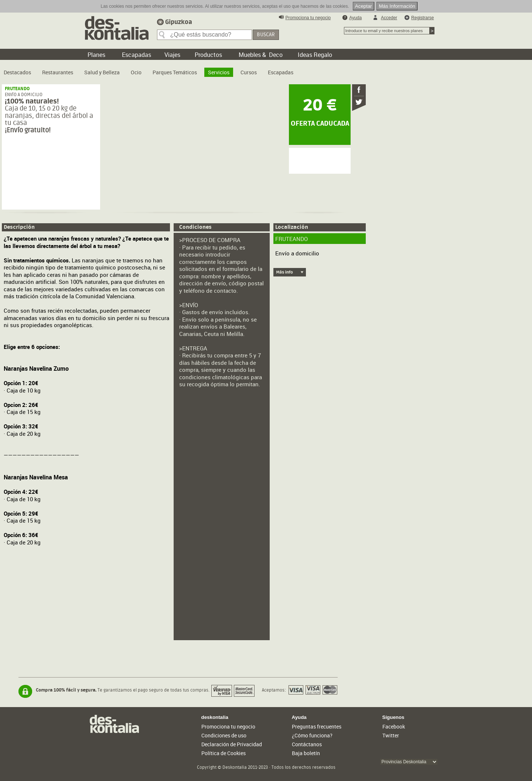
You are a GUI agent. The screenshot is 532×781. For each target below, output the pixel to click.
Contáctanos (307, 744)
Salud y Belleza (102, 72)
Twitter (391, 735)
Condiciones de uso (224, 735)
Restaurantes (58, 72)
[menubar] (150, 69)
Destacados (17, 72)
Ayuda (355, 18)
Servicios (219, 72)
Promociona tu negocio (308, 18)
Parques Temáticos (175, 72)
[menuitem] (17, 69)
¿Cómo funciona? (312, 735)
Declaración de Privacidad (232, 744)
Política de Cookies (224, 753)
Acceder (389, 18)
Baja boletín (306, 753)
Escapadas (281, 72)
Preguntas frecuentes (317, 726)
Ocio (136, 72)
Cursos (249, 72)
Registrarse (422, 18)
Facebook (394, 726)
